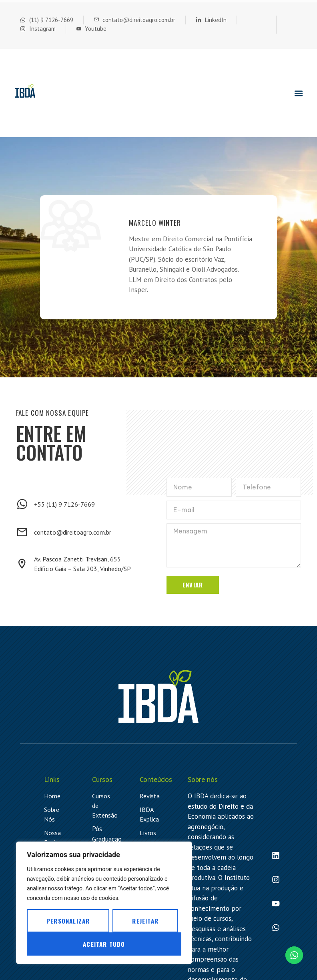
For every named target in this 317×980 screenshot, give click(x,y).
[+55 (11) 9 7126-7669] (22, 504)
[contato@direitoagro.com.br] (22, 532)
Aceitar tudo (104, 944)
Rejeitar (145, 921)
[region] (104, 903)
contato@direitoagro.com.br (73, 532)
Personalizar (68, 921)
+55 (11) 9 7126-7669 (64, 504)
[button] (298, 93)
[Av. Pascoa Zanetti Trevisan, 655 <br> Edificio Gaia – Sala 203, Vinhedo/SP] (22, 564)
